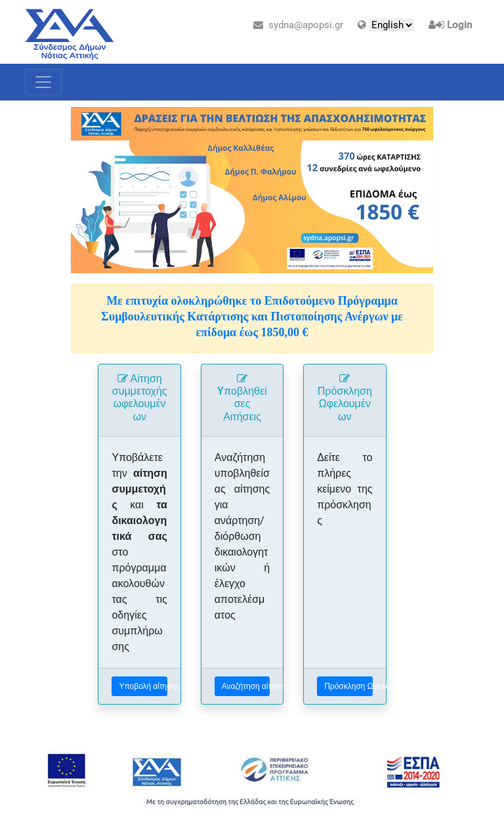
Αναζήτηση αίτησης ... (246, 686)
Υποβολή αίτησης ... (143, 686)
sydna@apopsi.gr (298, 25)
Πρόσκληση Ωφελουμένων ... (348, 686)
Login (459, 25)
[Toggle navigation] (43, 82)
